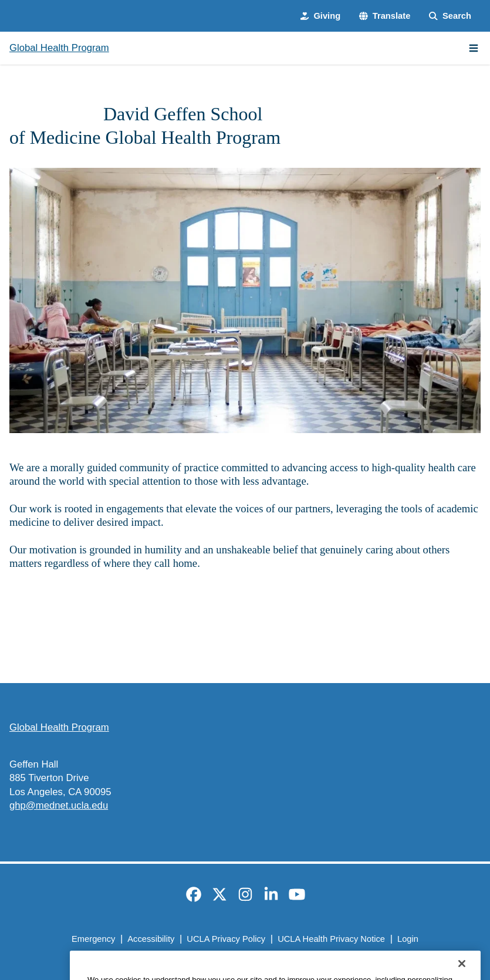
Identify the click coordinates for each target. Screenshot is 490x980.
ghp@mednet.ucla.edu (59, 805)
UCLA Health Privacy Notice (331, 939)
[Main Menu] (474, 48)
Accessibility (151, 939)
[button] (385, 16)
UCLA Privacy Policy (226, 939)
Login (408, 939)
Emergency (93, 939)
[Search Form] (450, 16)
